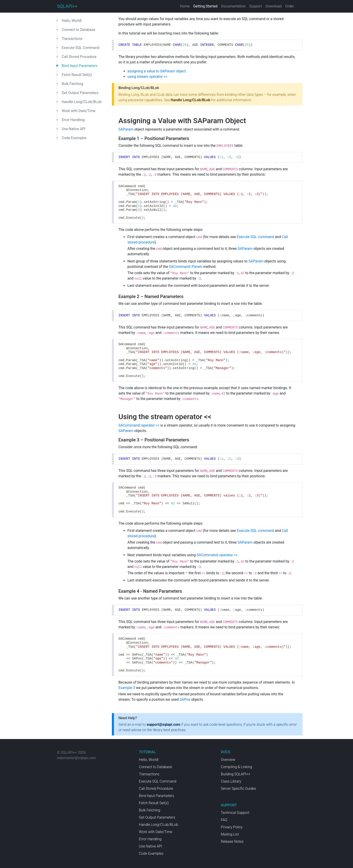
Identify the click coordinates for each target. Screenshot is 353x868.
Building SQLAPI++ (236, 774)
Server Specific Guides (238, 789)
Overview (228, 760)
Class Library (231, 781)
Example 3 (127, 688)
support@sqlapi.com (163, 724)
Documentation (233, 6)
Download (274, 6)
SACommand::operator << (139, 425)
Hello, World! (72, 21)
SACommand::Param (186, 267)
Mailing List (230, 834)
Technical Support (235, 813)
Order (290, 6)
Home (185, 6)
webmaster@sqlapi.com (76, 758)
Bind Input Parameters (79, 66)
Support (256, 6)
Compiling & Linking (236, 767)
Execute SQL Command (81, 48)
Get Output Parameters (80, 93)
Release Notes (232, 842)
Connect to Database (78, 30)
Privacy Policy (232, 827)
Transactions (72, 39)
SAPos (185, 699)
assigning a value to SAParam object (157, 71)
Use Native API (74, 129)
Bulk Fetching (72, 84)
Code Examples (74, 138)
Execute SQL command (255, 237)
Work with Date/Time (79, 111)
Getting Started (205, 6)
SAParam (126, 129)
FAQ (224, 820)
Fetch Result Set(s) (77, 75)
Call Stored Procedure (79, 57)
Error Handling (73, 120)
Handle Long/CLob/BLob (82, 102)
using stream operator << (147, 77)
